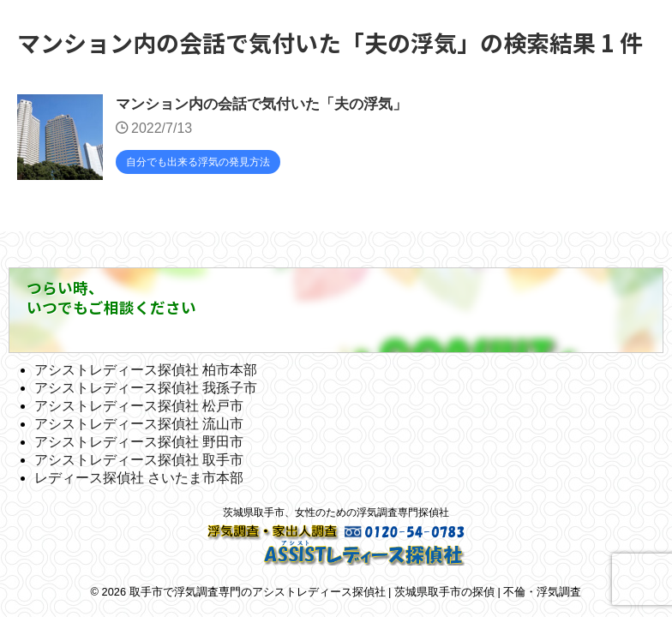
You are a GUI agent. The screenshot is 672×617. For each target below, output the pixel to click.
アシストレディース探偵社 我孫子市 (146, 388)
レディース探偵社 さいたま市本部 (139, 478)
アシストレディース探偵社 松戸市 (139, 406)
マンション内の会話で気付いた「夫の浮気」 (270, 105)
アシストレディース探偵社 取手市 (139, 460)
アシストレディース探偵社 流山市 (139, 424)
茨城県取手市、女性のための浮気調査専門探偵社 (336, 512)
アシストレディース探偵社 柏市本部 (146, 370)
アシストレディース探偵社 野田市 (139, 442)
